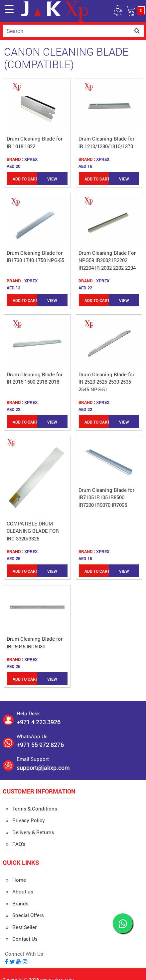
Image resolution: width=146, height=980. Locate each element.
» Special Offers (25, 915)
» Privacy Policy (25, 820)
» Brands (17, 903)
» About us (20, 891)
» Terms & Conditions (32, 809)
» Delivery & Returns (30, 832)
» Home (16, 880)
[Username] (67, 31)
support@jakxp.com (43, 768)
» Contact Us (22, 939)
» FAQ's (16, 844)
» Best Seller (21, 927)
